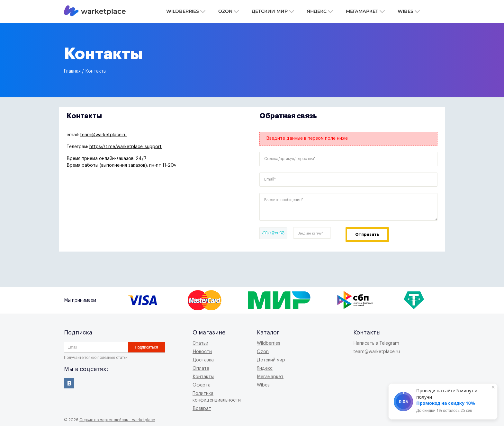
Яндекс (320, 11)
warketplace (95, 11)
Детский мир (273, 11)
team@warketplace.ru (103, 135)
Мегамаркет (365, 11)
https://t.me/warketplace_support (126, 147)
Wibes (409, 11)
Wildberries (186, 11)
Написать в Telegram (376, 343)
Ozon (229, 11)
